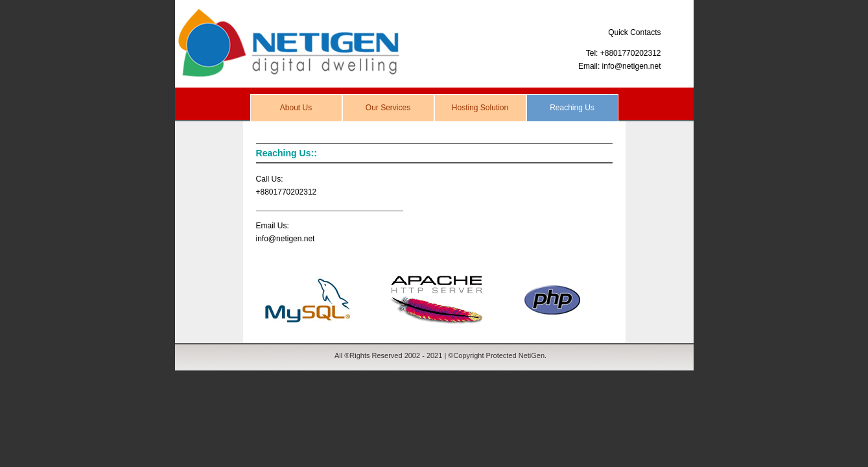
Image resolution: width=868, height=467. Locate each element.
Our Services (388, 108)
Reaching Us (572, 108)
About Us (296, 108)
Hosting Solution (480, 108)
